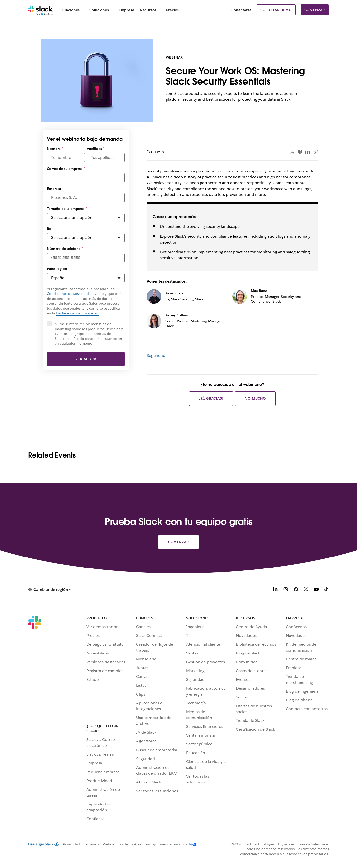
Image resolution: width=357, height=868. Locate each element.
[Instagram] (286, 590)
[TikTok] (327, 590)
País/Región (58, 269)
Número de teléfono (65, 249)
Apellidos (96, 149)
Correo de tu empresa (66, 169)
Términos (91, 844)
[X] (306, 590)
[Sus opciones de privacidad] (169, 844)
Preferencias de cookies (122, 844)
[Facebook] (296, 590)
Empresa (55, 189)
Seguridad (156, 356)
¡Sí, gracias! (211, 398)
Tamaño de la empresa (67, 209)
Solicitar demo (276, 10)
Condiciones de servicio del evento (75, 294)
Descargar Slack (44, 844)
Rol (51, 229)
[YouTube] (316, 590)
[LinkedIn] (275, 590)
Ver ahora (86, 359)
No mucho (255, 398)
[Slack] (40, 10)
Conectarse (241, 10)
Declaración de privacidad (77, 313)
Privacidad (71, 844)
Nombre (55, 149)
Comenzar (315, 10)
